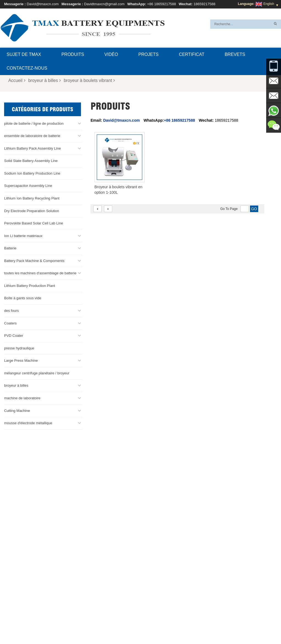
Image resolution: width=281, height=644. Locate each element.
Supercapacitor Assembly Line (28, 186)
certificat (192, 54)
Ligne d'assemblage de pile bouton (160, 574)
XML (99, 627)
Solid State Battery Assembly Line (31, 161)
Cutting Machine (17, 411)
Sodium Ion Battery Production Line (32, 173)
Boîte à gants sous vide (23, 298)
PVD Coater (14, 336)
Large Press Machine (21, 361)
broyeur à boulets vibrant (89, 80)
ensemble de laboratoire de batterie (32, 136)
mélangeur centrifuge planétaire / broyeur (37, 373)
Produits (73, 54)
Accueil (17, 80)
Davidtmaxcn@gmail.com (104, 4)
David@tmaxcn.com (43, 4)
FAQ (143, 627)
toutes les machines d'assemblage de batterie (40, 273)
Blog (188, 627)
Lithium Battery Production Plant (30, 286)
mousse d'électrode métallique (28, 423)
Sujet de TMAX (24, 54)
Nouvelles (57, 627)
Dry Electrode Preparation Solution (32, 211)
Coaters (10, 323)
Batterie (10, 248)
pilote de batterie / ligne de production (34, 123)
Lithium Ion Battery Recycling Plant (32, 198)
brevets (235, 54)
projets (148, 54)
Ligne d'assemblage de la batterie (160, 568)
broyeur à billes (45, 80)
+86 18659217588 (161, 4)
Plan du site (81, 627)
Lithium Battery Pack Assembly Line (33, 148)
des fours (11, 311)
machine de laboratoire (22, 398)
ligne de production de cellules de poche (164, 561)
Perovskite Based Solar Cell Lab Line (34, 223)
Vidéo (111, 54)
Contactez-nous (27, 68)
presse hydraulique (19, 348)
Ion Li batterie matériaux (23, 236)
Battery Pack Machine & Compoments (34, 261)
